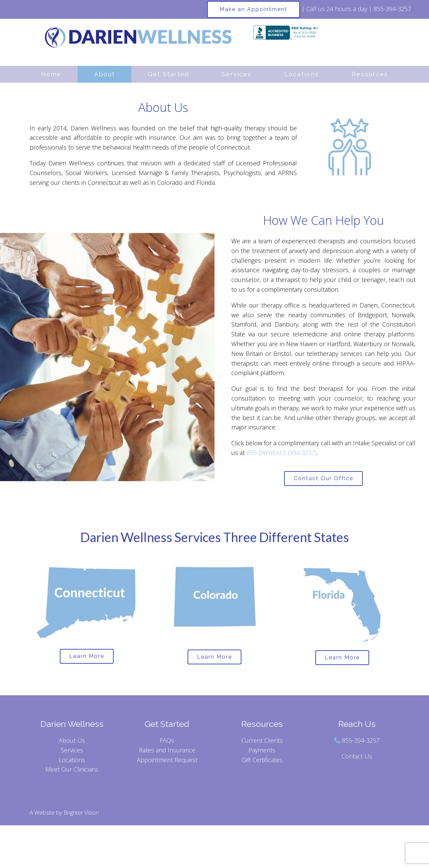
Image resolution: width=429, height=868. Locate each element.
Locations (302, 74)
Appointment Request (167, 763)
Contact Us (357, 760)
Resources (370, 74)
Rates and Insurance (167, 754)
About (105, 74)
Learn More (87, 659)
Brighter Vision (81, 816)
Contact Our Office (324, 479)
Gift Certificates (262, 763)
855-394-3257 (361, 744)
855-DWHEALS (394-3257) (282, 453)
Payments (262, 754)
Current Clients (262, 744)
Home (51, 74)
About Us (72, 744)
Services (237, 74)
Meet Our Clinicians (72, 773)
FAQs (167, 744)
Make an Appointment (253, 9)
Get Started (168, 74)
